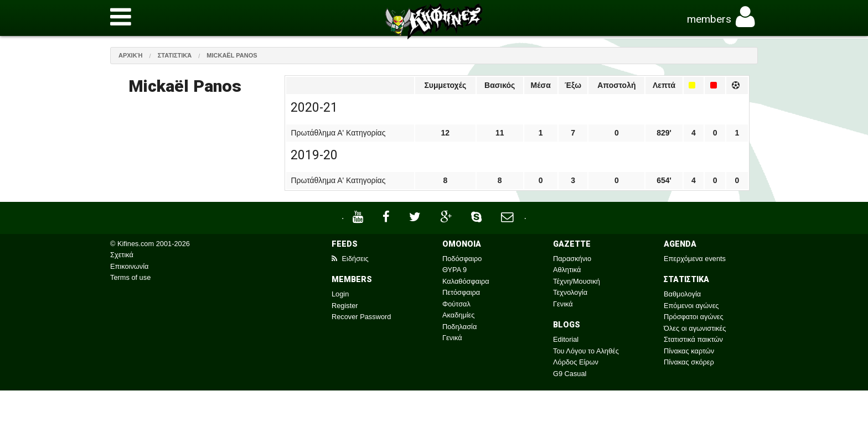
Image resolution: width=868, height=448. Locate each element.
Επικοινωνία (129, 266)
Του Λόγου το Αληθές (586, 351)
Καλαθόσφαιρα (466, 281)
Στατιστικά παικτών (693, 339)
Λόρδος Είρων (576, 362)
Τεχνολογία (570, 292)
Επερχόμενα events (695, 259)
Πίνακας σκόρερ (689, 362)
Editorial (566, 339)
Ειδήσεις (350, 259)
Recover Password (361, 317)
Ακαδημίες (459, 315)
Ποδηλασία (459, 327)
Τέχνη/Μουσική (577, 281)
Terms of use (130, 277)
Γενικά (452, 338)
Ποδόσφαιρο (462, 259)
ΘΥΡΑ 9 (454, 270)
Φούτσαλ (456, 304)
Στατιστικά (175, 55)
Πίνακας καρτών (689, 351)
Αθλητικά (567, 270)
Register (345, 306)
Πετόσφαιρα (461, 292)
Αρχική (131, 55)
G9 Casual (570, 374)
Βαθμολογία (682, 294)
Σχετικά (122, 255)
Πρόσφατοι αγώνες (694, 317)
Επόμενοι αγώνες (691, 306)
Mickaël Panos (232, 55)
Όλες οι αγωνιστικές (695, 328)
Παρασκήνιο (572, 259)
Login (340, 294)
